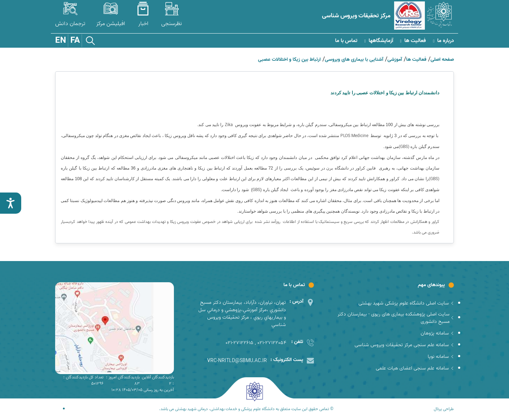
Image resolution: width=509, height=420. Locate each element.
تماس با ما (346, 41)
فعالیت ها (413, 41)
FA (75, 41)
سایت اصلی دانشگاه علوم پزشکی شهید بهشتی (406, 303)
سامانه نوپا (441, 357)
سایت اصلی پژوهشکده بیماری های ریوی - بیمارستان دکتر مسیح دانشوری (396, 318)
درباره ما (443, 41)
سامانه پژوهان (437, 333)
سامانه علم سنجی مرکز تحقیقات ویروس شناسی (404, 345)
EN (61, 41)
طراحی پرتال (444, 409)
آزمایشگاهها (379, 41)
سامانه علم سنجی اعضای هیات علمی (415, 368)
